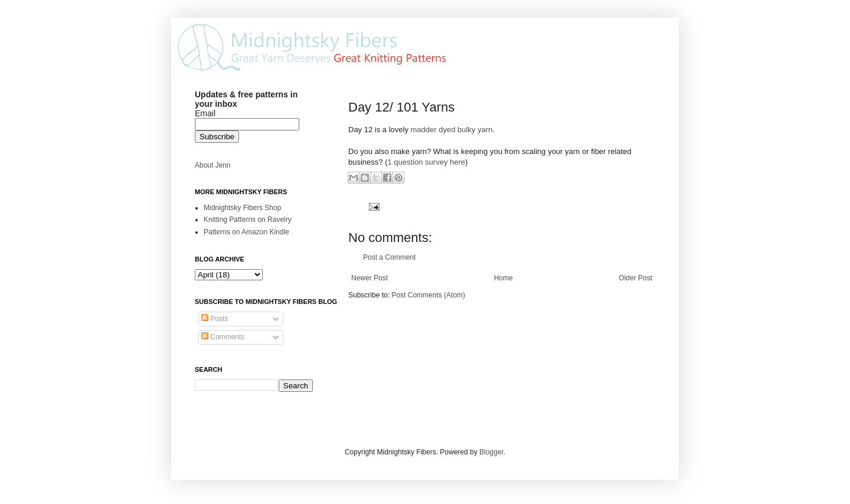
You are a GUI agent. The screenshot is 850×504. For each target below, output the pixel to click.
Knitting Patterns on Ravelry (248, 220)
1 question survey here (426, 162)
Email (205, 113)
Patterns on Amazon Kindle (246, 232)
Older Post (635, 278)
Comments (223, 337)
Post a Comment (389, 257)
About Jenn (213, 165)
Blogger (491, 452)
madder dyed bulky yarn (452, 130)
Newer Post (370, 278)
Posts (215, 319)
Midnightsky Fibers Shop (242, 208)
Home (504, 278)
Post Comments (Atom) (428, 295)
